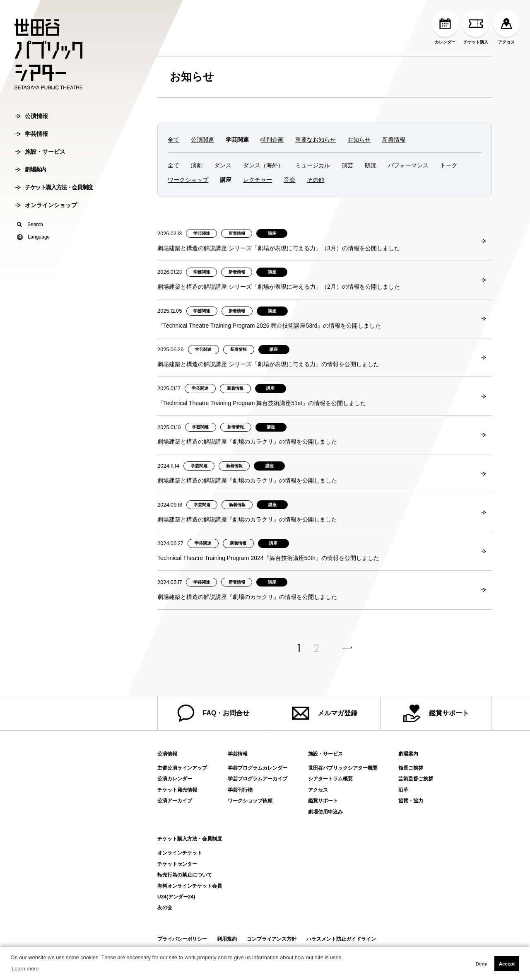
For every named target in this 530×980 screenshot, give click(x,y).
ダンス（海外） (263, 165)
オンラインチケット (180, 853)
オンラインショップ (46, 234)
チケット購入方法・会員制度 (54, 216)
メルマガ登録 (325, 713)
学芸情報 (32, 162)
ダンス (223, 165)
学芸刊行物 (240, 790)
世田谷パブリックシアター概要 (343, 768)
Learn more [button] (25, 969)
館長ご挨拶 (411, 768)
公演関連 (202, 140)
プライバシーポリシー (182, 939)
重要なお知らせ (316, 140)
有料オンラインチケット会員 (190, 886)
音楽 (289, 180)
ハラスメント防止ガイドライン (341, 939)
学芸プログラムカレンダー (258, 768)
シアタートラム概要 (330, 779)
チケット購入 (476, 27)
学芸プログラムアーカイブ (258, 779)
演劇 (197, 165)
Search (30, 253)
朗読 (371, 165)
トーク (449, 165)
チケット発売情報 (177, 790)
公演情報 (32, 145)
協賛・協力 (411, 801)
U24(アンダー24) (176, 897)
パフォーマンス (408, 165)
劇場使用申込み (325, 812)
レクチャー (258, 180)
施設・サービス (40, 180)
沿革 (403, 790)
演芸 (347, 165)
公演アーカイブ (175, 801)
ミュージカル (313, 165)
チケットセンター (177, 864)
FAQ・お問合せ (213, 713)
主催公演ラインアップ (182, 768)
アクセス (506, 27)
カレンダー (445, 27)
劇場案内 (30, 198)
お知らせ (192, 77)
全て (173, 140)
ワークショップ (188, 180)
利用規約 (227, 939)
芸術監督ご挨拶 (416, 779)
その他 (316, 180)
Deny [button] (481, 964)
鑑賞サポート (436, 713)
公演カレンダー (175, 779)
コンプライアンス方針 (272, 939)
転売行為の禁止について (185, 875)
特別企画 (272, 140)
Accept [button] (507, 964)
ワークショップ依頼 (250, 801)
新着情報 (394, 140)
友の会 (165, 908)
